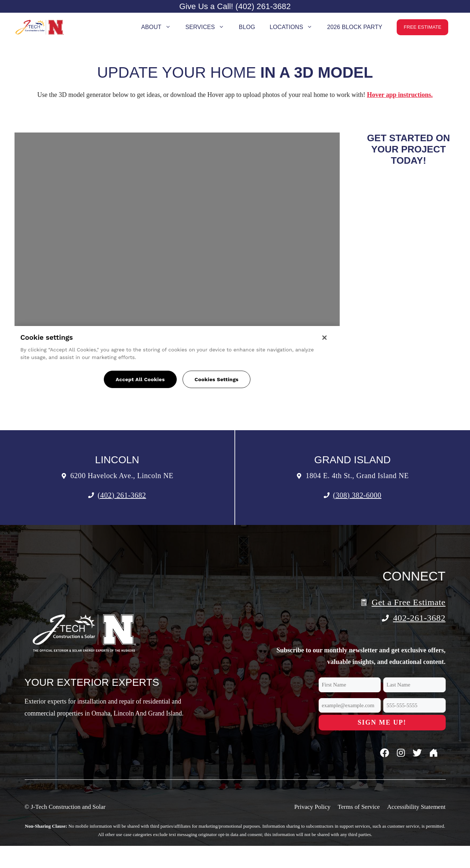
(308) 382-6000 (357, 495)
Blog (247, 27)
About (160, 27)
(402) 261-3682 (122, 495)
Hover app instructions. (400, 95)
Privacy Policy (312, 807)
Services (209, 27)
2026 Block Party (355, 27)
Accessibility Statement (416, 807)
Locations (295, 27)
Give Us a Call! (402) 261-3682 (235, 6)
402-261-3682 (419, 618)
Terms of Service (359, 807)
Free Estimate (422, 27)
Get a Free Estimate (409, 602)
